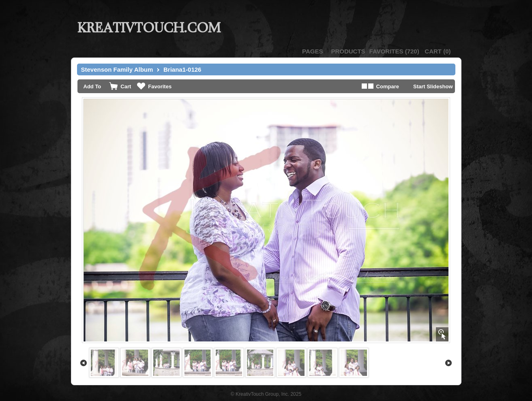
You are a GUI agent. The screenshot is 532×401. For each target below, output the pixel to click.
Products (348, 51)
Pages (312, 51)
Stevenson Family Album (117, 69)
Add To (92, 86)
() (394, 51)
